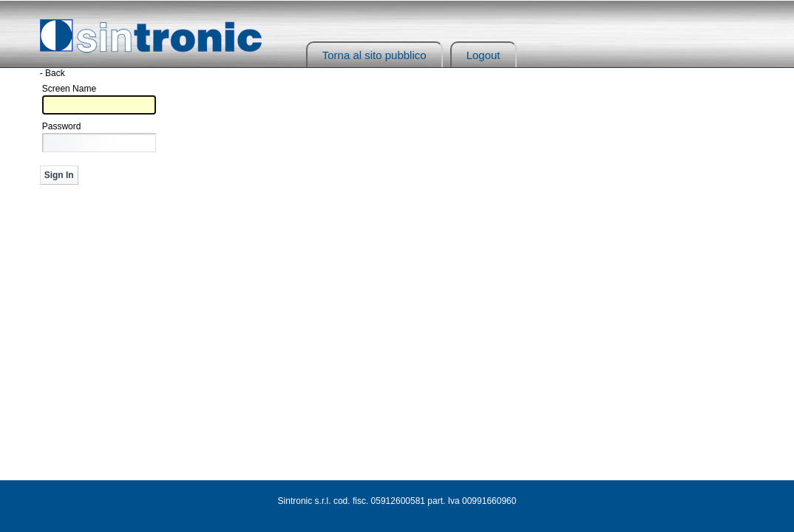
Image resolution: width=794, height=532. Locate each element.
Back (55, 73)
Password (62, 126)
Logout (483, 55)
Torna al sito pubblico (374, 55)
